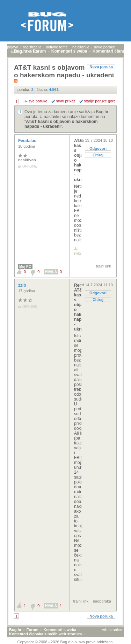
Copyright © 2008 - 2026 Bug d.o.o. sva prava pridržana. (66, 642)
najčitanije (81, 47)
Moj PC (25, 267)
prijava (13, 47)
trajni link (104, 266)
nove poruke (105, 47)
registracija (32, 47)
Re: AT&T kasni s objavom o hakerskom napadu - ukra (78, 307)
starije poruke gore (100, 101)
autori (15, 51)
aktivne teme (57, 47)
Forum (32, 630)
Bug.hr (15, 630)
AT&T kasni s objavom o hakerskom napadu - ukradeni (78, 160)
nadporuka (102, 601)
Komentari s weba (60, 630)
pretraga (32, 51)
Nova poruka (101, 67)
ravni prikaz (66, 101)
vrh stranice (112, 630)
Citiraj (98, 155)
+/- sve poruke (35, 101)
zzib (23, 285)
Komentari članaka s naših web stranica (45, 634)
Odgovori (98, 148)
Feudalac (28, 141)
